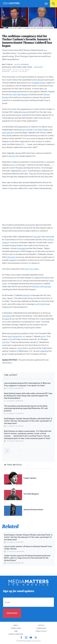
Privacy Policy (41, 631)
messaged (22, 248)
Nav (44, 4)
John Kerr (38, 67)
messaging (7, 316)
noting (20, 348)
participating (7, 132)
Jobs (16, 631)
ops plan (37, 236)
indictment (11, 257)
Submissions (41, 628)
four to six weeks (32, 269)
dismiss (12, 156)
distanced (25, 112)
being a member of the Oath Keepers (34, 130)
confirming (39, 304)
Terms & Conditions (16, 634)
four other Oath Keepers (19, 94)
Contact (41, 625)
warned (25, 295)
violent (51, 280)
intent (5, 283)
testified (6, 342)
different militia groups (42, 286)
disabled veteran (39, 83)
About (16, 625)
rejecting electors (15, 336)
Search (53, 4)
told (28, 325)
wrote (12, 165)
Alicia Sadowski (22, 64)
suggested (44, 351)
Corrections (16, 628)
